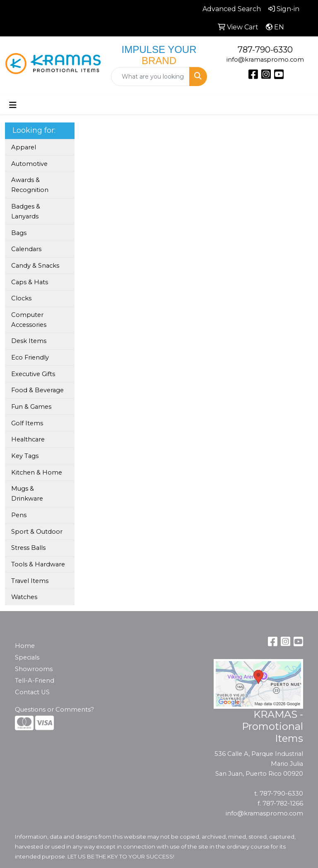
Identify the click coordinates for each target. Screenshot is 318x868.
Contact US (32, 692)
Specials (27, 657)
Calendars (26, 249)
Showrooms (34, 669)
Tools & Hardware (38, 564)
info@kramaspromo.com (265, 60)
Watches (24, 597)
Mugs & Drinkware (27, 494)
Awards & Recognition (30, 185)
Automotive (29, 164)
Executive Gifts (33, 374)
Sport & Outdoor (37, 532)
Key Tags (25, 456)
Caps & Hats (30, 282)
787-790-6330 (265, 50)
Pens (19, 515)
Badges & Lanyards (26, 211)
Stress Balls (28, 548)
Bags (19, 233)
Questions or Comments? (54, 710)
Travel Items (30, 581)
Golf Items (27, 423)
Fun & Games (31, 407)
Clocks (21, 298)
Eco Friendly (30, 357)
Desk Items (29, 341)
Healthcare (28, 439)
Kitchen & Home (37, 472)
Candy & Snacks (35, 266)
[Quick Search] (150, 77)
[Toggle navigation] (13, 105)
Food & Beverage (37, 390)
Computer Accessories (29, 320)
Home (25, 646)
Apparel (24, 147)
